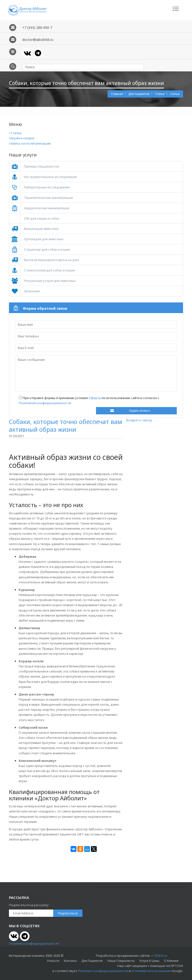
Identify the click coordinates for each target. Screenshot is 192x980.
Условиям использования (151, 971)
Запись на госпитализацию (30, 143)
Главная (117, 94)
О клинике (171, 961)
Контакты (70, 961)
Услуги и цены (149, 961)
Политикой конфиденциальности (45, 403)
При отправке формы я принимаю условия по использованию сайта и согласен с (89, 400)
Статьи (160, 94)
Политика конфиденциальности (34, 943)
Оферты (95, 398)
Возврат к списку (139, 420)
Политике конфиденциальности (103, 971)
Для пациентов (139, 94)
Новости (53, 961)
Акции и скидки (22, 138)
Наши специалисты (121, 961)
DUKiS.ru (161, 956)
